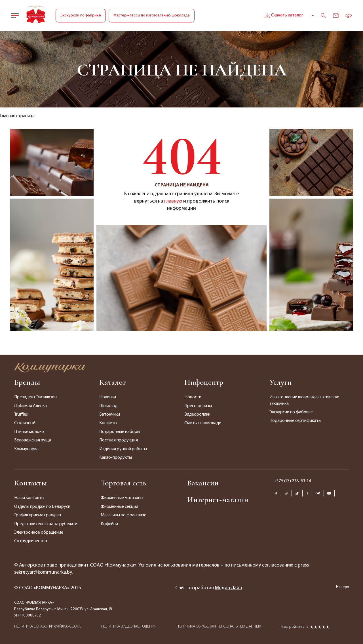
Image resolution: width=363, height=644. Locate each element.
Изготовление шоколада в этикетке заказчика (304, 400)
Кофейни (109, 524)
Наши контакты (29, 498)
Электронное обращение (39, 533)
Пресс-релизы (198, 406)
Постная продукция (119, 440)
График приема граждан (38, 515)
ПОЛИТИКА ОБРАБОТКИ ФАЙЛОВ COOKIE (48, 627)
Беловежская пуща (33, 440)
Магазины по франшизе (124, 515)
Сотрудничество (31, 541)
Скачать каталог (283, 16)
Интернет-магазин (218, 500)
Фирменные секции (119, 507)
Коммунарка (26, 449)
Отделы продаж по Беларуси (42, 507)
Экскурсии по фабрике (81, 15)
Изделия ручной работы (123, 449)
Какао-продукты (116, 458)
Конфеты (108, 423)
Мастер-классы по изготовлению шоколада (152, 15)
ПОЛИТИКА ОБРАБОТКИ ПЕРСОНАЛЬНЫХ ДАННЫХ (219, 627)
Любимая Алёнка (30, 406)
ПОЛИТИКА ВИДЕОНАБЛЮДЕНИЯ (129, 627)
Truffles (21, 414)
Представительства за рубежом (46, 524)
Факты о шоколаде (203, 423)
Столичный (25, 423)
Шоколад (108, 406)
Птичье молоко (29, 432)
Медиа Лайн (228, 588)
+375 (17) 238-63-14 (293, 481)
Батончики (110, 414)
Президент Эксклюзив (35, 397)
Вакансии (203, 483)
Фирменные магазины (122, 498)
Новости (193, 397)
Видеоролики (197, 414)
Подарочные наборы (120, 432)
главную (173, 201)
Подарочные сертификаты (295, 421)
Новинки (108, 397)
